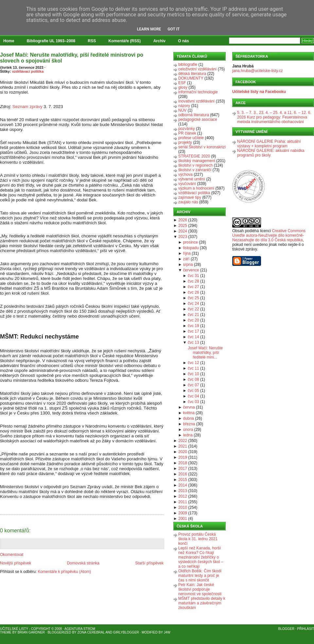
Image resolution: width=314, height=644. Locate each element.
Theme (6, 632)
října (187, 253)
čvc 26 (193, 292)
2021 (183, 446)
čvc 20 (193, 320)
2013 (183, 491)
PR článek (187, 133)
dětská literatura (192, 74)
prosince (191, 242)
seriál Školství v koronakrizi (202, 147)
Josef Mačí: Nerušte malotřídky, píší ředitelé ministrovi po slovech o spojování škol (72, 58)
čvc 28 (193, 281)
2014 (183, 485)
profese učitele (191, 138)
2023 (183, 237)
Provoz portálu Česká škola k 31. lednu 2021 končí (198, 539)
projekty (185, 142)
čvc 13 (193, 342)
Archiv (159, 41)
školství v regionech (195, 165)
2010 (183, 507)
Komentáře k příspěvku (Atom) (64, 572)
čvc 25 (193, 298)
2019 (183, 457)
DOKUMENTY (191, 78)
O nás (183, 41)
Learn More (149, 29)
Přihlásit (305, 629)
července (191, 270)
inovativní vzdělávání (196, 101)
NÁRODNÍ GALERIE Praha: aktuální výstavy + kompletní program (269, 144)
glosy (183, 87)
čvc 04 (193, 396)
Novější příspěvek (16, 563)
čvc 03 (193, 402)
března (189, 424)
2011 (183, 502)
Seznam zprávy (27, 107)
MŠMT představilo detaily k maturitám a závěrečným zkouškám (202, 603)
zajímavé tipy (190, 197)
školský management (197, 161)
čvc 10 (193, 374)
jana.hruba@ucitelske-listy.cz (258, 71)
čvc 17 (193, 331)
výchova (185, 175)
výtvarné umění (192, 179)
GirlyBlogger (126, 632)
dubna (189, 418)
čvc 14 (193, 337)
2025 (183, 226)
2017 (183, 469)
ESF (182, 83)
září (186, 259)
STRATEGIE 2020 (194, 156)
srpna (188, 265)
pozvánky (187, 129)
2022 (183, 441)
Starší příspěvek (149, 563)
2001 (183, 519)
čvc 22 (193, 309)
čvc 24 (193, 304)
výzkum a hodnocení (196, 188)
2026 (183, 220)
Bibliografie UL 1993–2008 (51, 41)
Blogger (286, 629)
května (189, 413)
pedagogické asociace (198, 120)
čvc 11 (193, 368)
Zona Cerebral (91, 632)
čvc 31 (193, 276)
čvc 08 (193, 379)
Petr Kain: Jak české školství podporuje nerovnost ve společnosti (200, 589)
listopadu (191, 248)
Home (9, 41)
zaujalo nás (188, 202)
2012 (183, 496)
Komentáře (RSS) (125, 41)
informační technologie (198, 92)
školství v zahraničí (195, 170)
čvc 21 (193, 315)
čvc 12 (193, 363)
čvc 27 (193, 287)
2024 (183, 231)
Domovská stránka (83, 563)
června (189, 407)
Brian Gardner (31, 632)
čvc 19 (193, 326)
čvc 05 (193, 391)
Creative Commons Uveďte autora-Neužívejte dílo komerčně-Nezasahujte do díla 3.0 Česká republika (269, 235)
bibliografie (188, 64)
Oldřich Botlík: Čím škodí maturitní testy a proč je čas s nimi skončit (200, 576)
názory (184, 106)
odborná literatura (194, 115)
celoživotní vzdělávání (197, 69)
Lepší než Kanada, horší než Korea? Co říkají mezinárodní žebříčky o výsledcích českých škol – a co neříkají (201, 557)
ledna (188, 435)
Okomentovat (12, 555)
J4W (167, 632)
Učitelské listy (14, 629)
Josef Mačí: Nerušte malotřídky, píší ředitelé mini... (205, 353)
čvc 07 (193, 385)
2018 (183, 463)
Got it (174, 29)
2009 (183, 513)
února (188, 430)
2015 (183, 480)
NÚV (182, 110)
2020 (183, 452)
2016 (183, 474)
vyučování (187, 184)
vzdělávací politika (28, 71)
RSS (92, 41)
